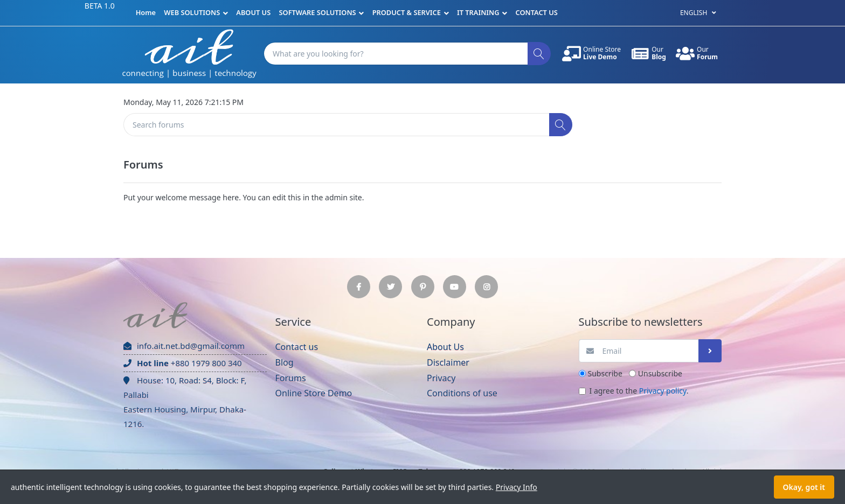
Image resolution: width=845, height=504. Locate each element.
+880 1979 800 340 (183, 363)
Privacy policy (663, 391)
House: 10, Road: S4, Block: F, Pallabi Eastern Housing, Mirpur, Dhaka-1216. (185, 402)
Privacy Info (517, 487)
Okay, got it (804, 487)
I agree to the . (639, 391)
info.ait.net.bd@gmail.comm (184, 346)
